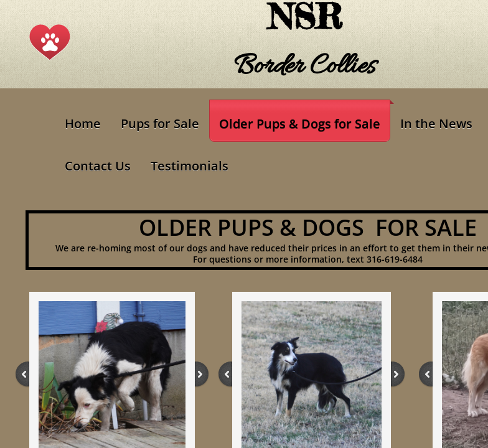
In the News (436, 124)
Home (83, 124)
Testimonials (190, 166)
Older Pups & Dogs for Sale (300, 124)
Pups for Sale (160, 124)
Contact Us (98, 166)
